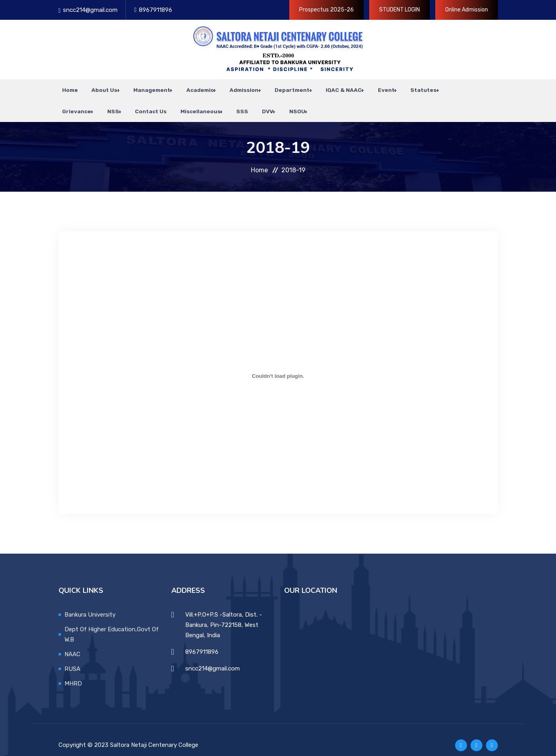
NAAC (72, 643)
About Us (97, 87)
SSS (231, 103)
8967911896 (156, 10)
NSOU (280, 103)
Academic (190, 87)
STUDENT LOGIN (399, 10)
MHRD (73, 672)
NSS (108, 103)
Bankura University (90, 604)
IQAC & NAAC (329, 87)
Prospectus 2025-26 (326, 10)
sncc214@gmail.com (90, 10)
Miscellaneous (190, 103)
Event (370, 87)
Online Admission (467, 10)
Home (66, 87)
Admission (232, 87)
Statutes (406, 87)
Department (279, 87)
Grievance (73, 103)
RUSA (72, 658)
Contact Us (144, 103)
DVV (252, 103)
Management (143, 87)
